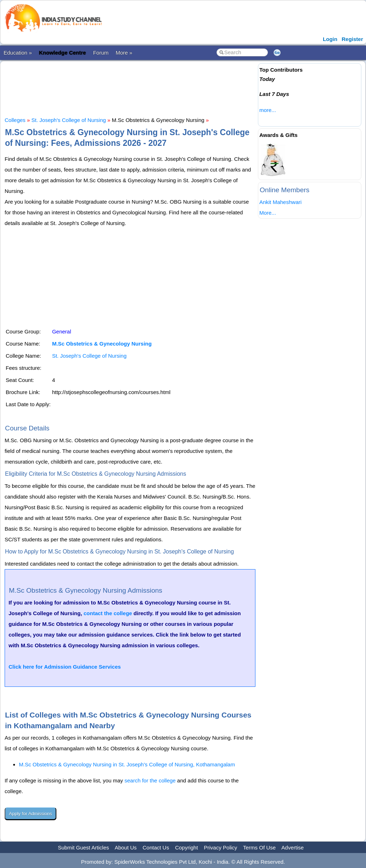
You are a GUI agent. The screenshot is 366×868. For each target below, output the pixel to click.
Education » (18, 53)
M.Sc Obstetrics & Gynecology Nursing (102, 344)
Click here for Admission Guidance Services (65, 667)
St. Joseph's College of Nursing (69, 120)
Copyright (187, 847)
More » (124, 53)
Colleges (15, 120)
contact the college (108, 613)
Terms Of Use (259, 847)
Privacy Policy (221, 847)
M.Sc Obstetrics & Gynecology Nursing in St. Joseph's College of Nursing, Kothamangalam (127, 764)
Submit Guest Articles (83, 847)
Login (330, 39)
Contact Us (156, 847)
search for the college (150, 780)
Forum (101, 53)
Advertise (293, 847)
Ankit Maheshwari (280, 202)
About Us (126, 847)
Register (352, 39)
